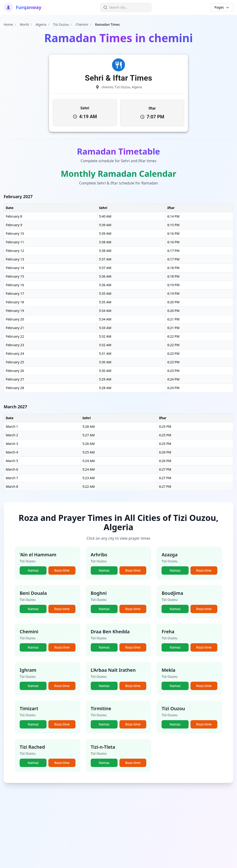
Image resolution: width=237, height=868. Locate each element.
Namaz (33, 570)
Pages (222, 7)
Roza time (62, 570)
